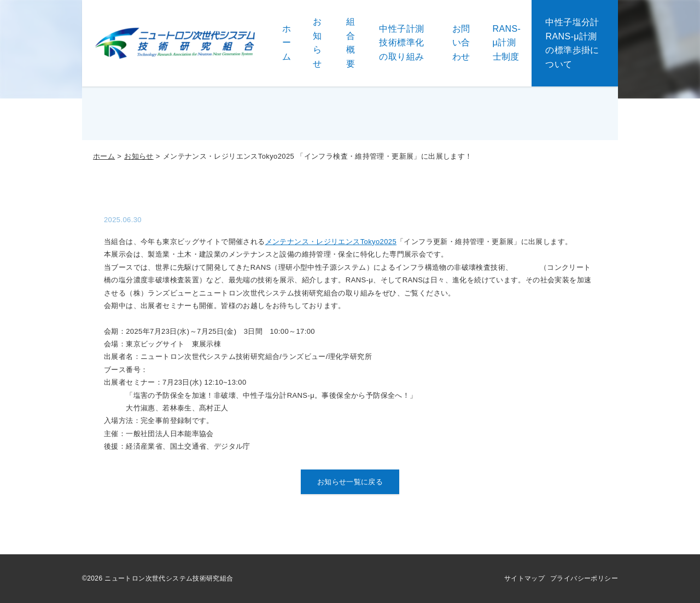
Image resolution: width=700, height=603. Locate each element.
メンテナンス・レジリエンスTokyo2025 (331, 242)
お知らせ (139, 156)
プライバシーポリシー (584, 578)
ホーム (104, 156)
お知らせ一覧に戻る (350, 482)
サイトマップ (524, 578)
